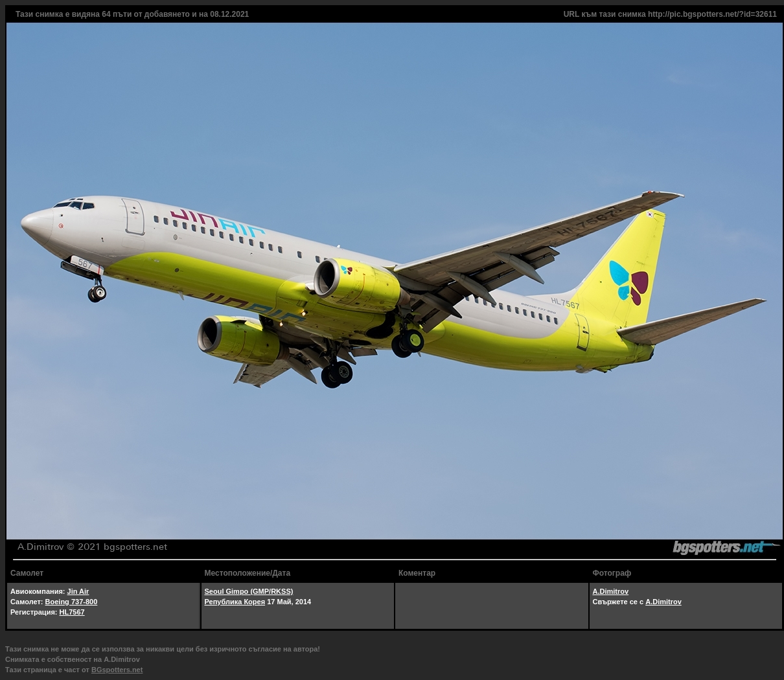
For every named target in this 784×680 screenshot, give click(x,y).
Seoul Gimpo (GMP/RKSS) (249, 591)
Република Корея (235, 602)
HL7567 (72, 612)
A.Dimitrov (611, 591)
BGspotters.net (117, 670)
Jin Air (78, 591)
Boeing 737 (64, 602)
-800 (90, 602)
